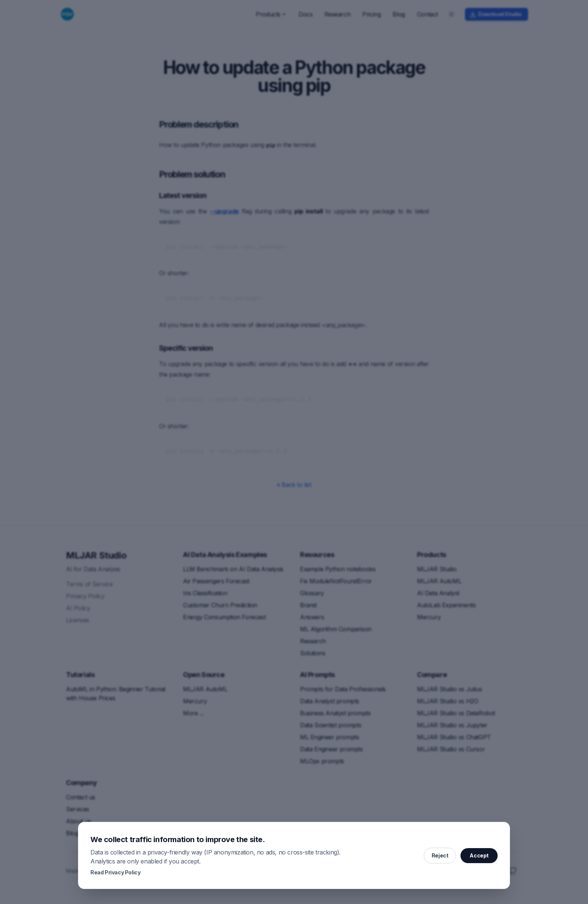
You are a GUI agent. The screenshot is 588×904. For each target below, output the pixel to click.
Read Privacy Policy (115, 872)
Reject (440, 855)
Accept (479, 855)
